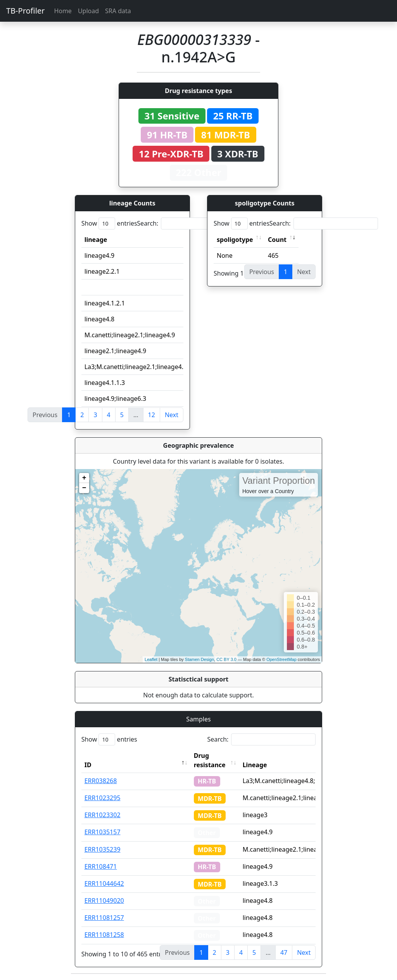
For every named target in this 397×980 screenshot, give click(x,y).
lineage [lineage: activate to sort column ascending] (96, 240)
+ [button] (84, 478)
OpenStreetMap (281, 659)
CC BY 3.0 (226, 659)
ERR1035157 (103, 832)
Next (172, 415)
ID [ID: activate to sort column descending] (88, 765)
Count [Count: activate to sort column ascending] (277, 240)
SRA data (118, 11)
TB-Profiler (25, 11)
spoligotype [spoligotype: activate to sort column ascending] (235, 240)
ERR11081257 (104, 918)
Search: (191, 223)
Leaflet (151, 659)
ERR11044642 (104, 883)
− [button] (84, 488)
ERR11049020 (104, 901)
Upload (88, 11)
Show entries (109, 223)
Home (63, 11)
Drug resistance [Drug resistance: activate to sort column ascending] (210, 760)
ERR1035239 (103, 849)
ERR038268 (101, 781)
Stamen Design (199, 659)
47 (284, 952)
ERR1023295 (103, 798)
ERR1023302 (103, 815)
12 (152, 415)
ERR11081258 (104, 935)
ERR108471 (101, 866)
